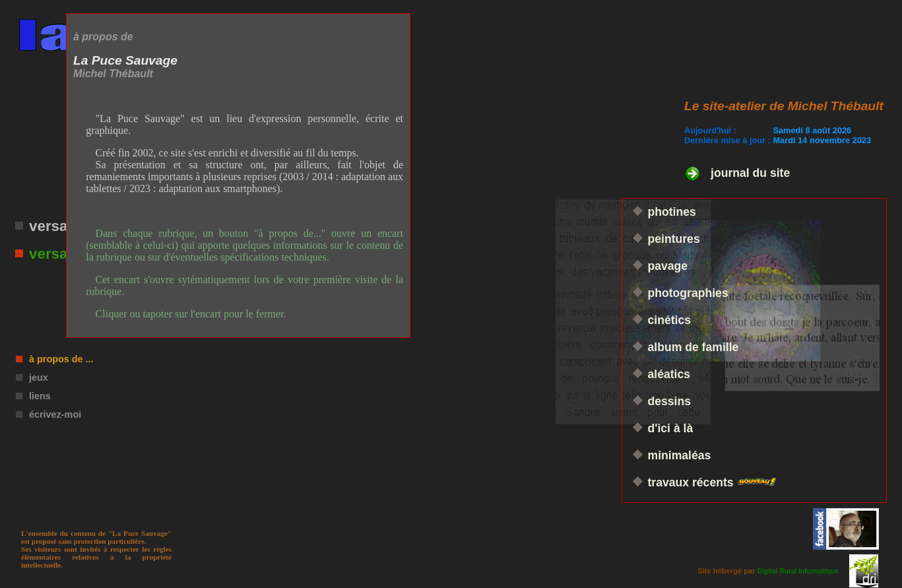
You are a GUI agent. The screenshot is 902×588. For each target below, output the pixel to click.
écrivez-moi (55, 414)
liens (40, 396)
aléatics (669, 374)
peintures (674, 239)
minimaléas (680, 455)
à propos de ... (61, 359)
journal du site (750, 173)
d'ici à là (671, 428)
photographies (688, 293)
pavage (668, 266)
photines (672, 212)
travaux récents (693, 482)
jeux (39, 377)
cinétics (670, 320)
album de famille (693, 347)
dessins (670, 401)
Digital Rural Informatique (798, 571)
